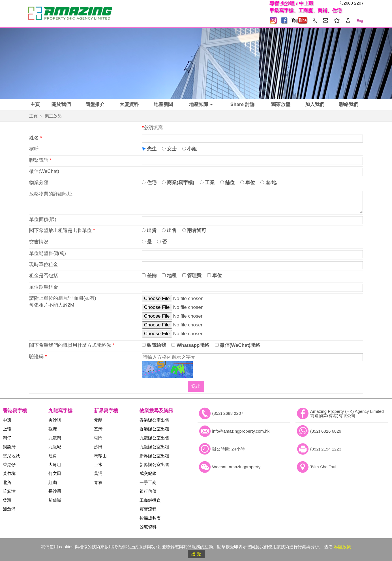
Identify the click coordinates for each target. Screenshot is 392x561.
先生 (149, 149)
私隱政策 (342, 547)
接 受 (196, 554)
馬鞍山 (100, 456)
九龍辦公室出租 (154, 447)
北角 (7, 482)
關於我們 (61, 104)
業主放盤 (53, 116)
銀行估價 (148, 491)
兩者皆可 (194, 230)
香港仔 (9, 465)
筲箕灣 (9, 491)
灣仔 (7, 438)
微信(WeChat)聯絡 (237, 345)
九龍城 (55, 447)
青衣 (98, 482)
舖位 (228, 183)
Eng (360, 21)
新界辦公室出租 (154, 456)
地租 (169, 276)
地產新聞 (163, 104)
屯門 (98, 438)
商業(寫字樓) (178, 183)
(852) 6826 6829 (326, 431)
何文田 (55, 473)
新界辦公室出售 (154, 465)
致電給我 (154, 345)
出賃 (149, 230)
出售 (169, 230)
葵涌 (98, 473)
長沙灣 (55, 491)
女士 (169, 149)
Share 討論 (243, 104)
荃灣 (98, 429)
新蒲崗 (55, 500)
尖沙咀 (55, 420)
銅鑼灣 (9, 447)
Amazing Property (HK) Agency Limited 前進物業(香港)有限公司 (347, 413)
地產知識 (201, 104)
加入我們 (315, 104)
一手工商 (148, 482)
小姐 (190, 149)
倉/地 (268, 183)
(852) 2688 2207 (228, 413)
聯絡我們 (349, 104)
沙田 (98, 447)
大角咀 (55, 465)
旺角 (53, 456)
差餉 (149, 276)
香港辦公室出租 (154, 429)
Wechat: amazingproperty (236, 467)
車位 (248, 183)
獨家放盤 (281, 104)
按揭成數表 (150, 518)
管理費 (192, 276)
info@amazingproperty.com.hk (241, 431)
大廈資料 (129, 104)
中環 (7, 420)
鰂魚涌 (9, 509)
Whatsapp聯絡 (190, 345)
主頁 (35, 104)
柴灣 (7, 500)
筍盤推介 (95, 104)
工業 (207, 183)
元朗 (98, 420)
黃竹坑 (9, 473)
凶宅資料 (148, 527)
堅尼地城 (11, 456)
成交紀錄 (148, 473)
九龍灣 (55, 438)
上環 (7, 429)
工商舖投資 (150, 500)
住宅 (149, 183)
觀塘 (53, 429)
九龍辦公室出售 (154, 438)
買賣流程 (148, 509)
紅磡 (53, 482)
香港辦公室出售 (154, 420)
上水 (98, 465)
